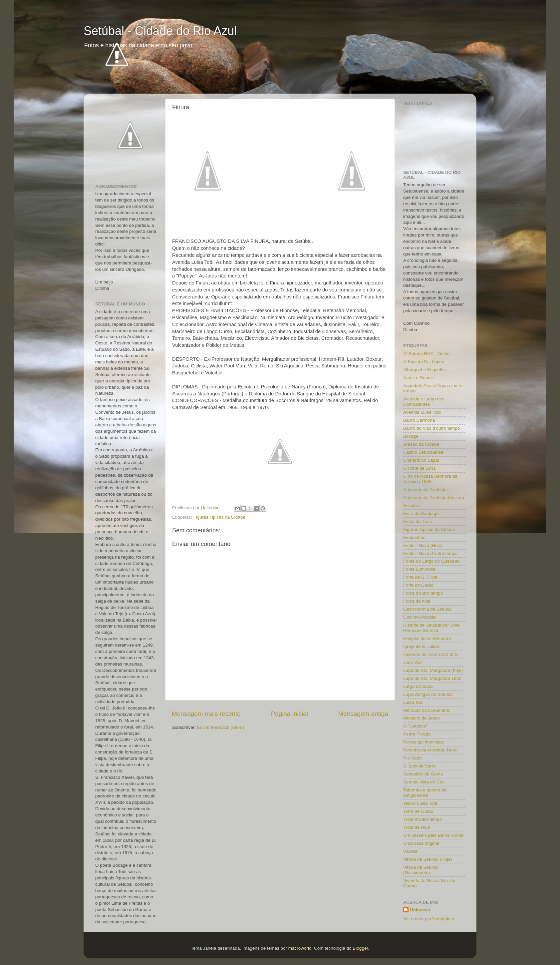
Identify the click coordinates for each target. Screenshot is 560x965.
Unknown (420, 910)
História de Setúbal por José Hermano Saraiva (431, 628)
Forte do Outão (418, 585)
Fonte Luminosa (419, 569)
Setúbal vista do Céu (424, 782)
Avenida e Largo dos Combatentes (424, 402)
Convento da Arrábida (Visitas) (434, 497)
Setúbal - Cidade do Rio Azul (160, 31)
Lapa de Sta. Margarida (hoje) (433, 670)
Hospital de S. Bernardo (427, 638)
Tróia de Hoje (417, 827)
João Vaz (412, 662)
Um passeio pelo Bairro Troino (433, 835)
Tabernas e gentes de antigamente (425, 793)
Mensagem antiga (363, 714)
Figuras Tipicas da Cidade (219, 517)
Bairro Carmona (419, 420)
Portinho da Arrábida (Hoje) (430, 750)
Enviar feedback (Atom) (221, 727)
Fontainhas (414, 537)
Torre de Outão (418, 811)
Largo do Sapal (419, 686)
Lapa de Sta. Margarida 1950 (432, 678)
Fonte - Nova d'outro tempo (430, 553)
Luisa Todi (413, 702)
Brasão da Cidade (421, 444)
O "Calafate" (416, 726)
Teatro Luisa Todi (420, 803)
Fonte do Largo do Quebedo (431, 561)
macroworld (300, 948)
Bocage (411, 436)
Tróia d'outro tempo (422, 819)
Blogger (360, 948)
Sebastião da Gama (423, 774)
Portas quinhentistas (423, 742)
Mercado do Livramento (427, 710)
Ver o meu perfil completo (429, 919)
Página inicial (289, 714)
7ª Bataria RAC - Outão (426, 354)
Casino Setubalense (423, 452)
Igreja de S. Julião (421, 646)
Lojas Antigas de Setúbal (428, 694)
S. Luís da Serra (420, 766)
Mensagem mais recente (206, 714)
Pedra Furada (417, 734)
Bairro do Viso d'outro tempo (431, 428)
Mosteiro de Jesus (421, 718)
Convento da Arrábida (425, 489)
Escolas (411, 505)
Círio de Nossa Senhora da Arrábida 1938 (430, 479)
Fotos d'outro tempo (423, 593)
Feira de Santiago (421, 513)
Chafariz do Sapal (421, 460)
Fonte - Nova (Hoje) (423, 545)
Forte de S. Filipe (420, 577)
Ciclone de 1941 (420, 468)
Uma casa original (421, 843)
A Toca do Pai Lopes (424, 362)
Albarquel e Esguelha (424, 370)
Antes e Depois (419, 378)
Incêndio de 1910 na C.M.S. (431, 654)
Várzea (410, 851)
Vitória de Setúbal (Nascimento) (421, 870)
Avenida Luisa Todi (422, 412)
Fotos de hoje (417, 601)
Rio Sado (413, 758)
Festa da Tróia (418, 521)
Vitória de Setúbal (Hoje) (428, 859)
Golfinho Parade (420, 617)
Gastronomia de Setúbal (427, 609)
